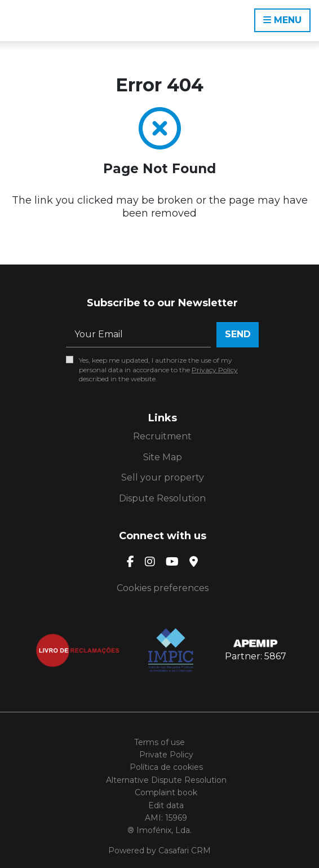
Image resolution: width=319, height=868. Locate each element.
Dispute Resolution (162, 498)
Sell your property (163, 477)
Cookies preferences (163, 588)
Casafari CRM (185, 851)
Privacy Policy (215, 370)
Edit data (166, 805)
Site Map (163, 457)
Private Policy (166, 755)
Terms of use (159, 742)
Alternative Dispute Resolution (166, 780)
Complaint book (166, 792)
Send (238, 334)
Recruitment (162, 436)
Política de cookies (166, 767)
